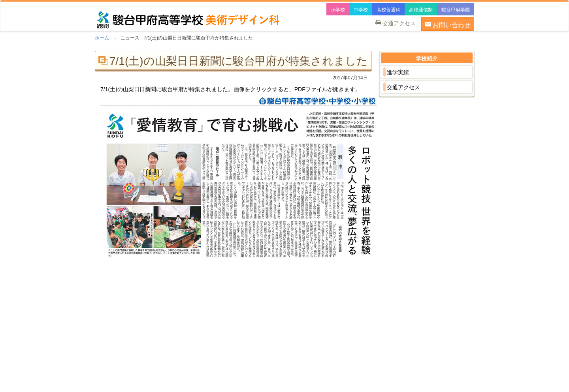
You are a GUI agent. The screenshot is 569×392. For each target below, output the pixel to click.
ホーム (102, 38)
